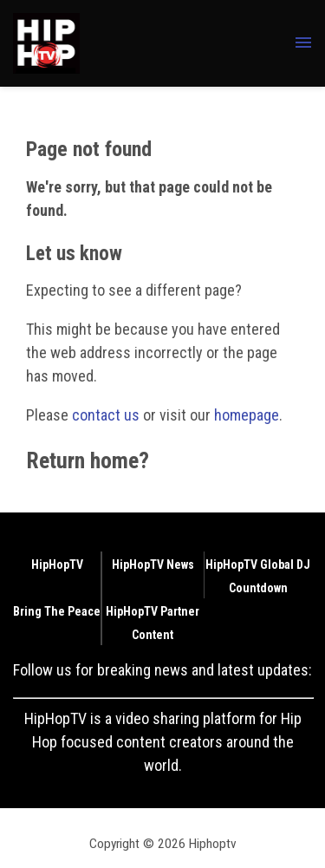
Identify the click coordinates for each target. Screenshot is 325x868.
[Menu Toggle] (303, 43)
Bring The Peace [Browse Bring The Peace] (57, 611)
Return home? (88, 460)
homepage (247, 415)
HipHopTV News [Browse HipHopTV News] (153, 565)
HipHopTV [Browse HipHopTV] (57, 565)
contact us (106, 415)
